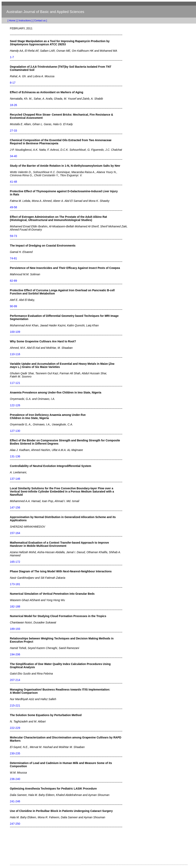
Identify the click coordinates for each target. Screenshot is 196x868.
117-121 (15, 383)
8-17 (13, 83)
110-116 (15, 354)
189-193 (15, 629)
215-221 (15, 705)
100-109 (15, 332)
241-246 (15, 801)
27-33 (14, 131)
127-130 (15, 431)
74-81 (14, 258)
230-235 (15, 753)
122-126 (15, 405)
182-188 (15, 606)
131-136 (15, 456)
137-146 (15, 479)
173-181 (15, 584)
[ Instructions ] (25, 21)
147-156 (15, 507)
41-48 (14, 182)
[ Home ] (9, 21)
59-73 (14, 236)
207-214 (15, 680)
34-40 (14, 156)
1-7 (12, 57)
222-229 (15, 728)
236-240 (15, 779)
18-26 (14, 105)
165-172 (15, 562)
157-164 (15, 533)
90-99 (14, 306)
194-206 (15, 654)
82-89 (14, 281)
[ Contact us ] (40, 21)
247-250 (15, 824)
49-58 (14, 207)
